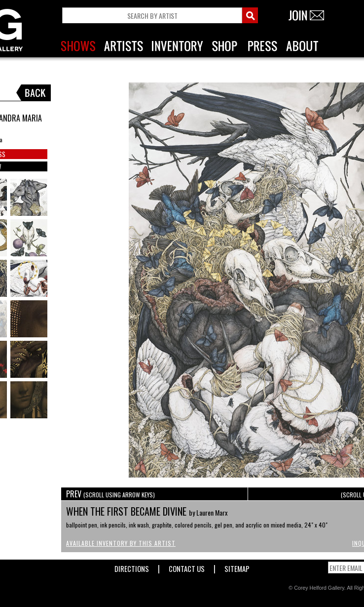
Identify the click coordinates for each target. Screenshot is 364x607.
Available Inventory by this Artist (121, 543)
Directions (132, 567)
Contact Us (187, 567)
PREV (110, 494)
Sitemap (237, 567)
